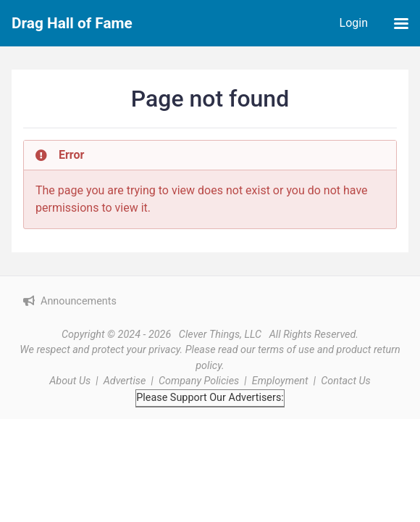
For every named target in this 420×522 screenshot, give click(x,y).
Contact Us (346, 381)
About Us (70, 381)
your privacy (154, 350)
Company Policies (199, 381)
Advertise (125, 381)
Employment (280, 381)
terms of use (286, 350)
